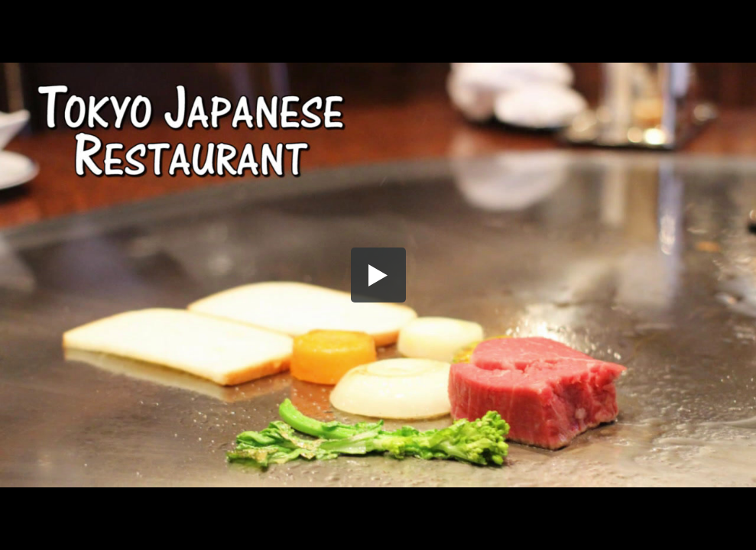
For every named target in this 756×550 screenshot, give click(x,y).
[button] (378, 275)
